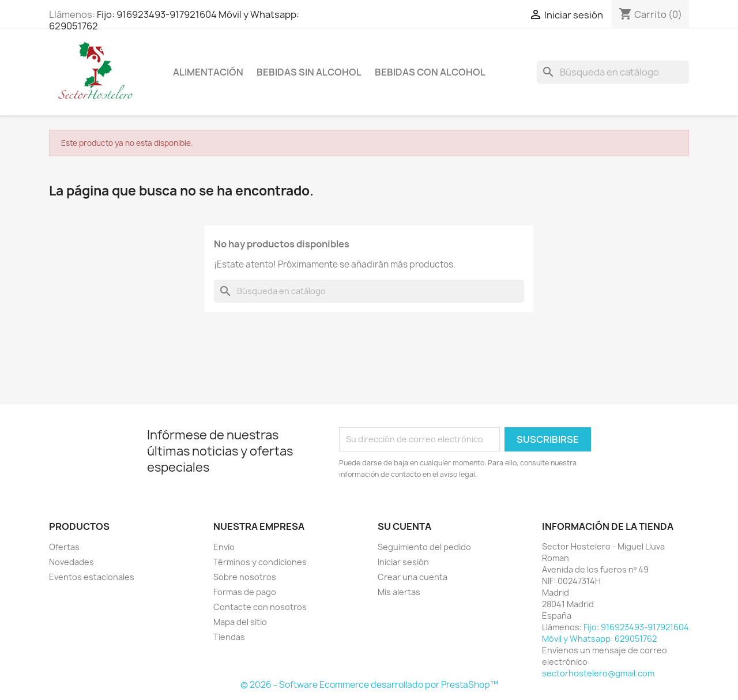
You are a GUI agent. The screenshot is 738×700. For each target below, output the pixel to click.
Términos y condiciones (260, 562)
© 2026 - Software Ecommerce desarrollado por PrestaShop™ (369, 685)
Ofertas (64, 547)
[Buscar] (613, 72)
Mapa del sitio (240, 622)
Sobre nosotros (245, 577)
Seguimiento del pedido (424, 547)
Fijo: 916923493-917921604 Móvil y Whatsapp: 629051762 (174, 20)
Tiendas (229, 637)
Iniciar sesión (403, 562)
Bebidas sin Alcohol (309, 72)
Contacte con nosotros (260, 607)
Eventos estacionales (92, 577)
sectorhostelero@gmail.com (598, 673)
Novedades (71, 562)
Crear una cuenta (413, 577)
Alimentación (208, 72)
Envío (224, 547)
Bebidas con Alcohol (430, 72)
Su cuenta (404, 526)
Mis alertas (399, 592)
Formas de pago (245, 592)
